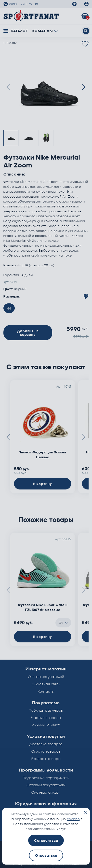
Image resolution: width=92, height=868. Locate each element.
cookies (73, 819)
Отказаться (46, 855)
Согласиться (46, 840)
